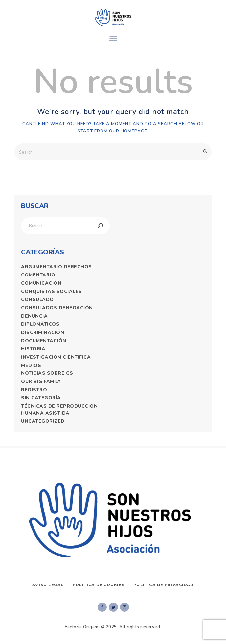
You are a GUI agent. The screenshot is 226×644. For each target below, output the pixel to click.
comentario (38, 275)
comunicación (41, 283)
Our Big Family (41, 382)
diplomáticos (40, 324)
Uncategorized (43, 421)
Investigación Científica (56, 357)
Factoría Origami (82, 627)
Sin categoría (41, 398)
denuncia (34, 316)
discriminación (43, 333)
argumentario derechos (56, 267)
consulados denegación (57, 308)
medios (31, 365)
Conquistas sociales (52, 291)
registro (34, 390)
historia (33, 349)
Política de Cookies (99, 585)
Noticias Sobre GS (47, 373)
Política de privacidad (163, 585)
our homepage (128, 131)
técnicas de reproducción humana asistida (59, 410)
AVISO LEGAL (48, 585)
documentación (44, 341)
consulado (37, 300)
